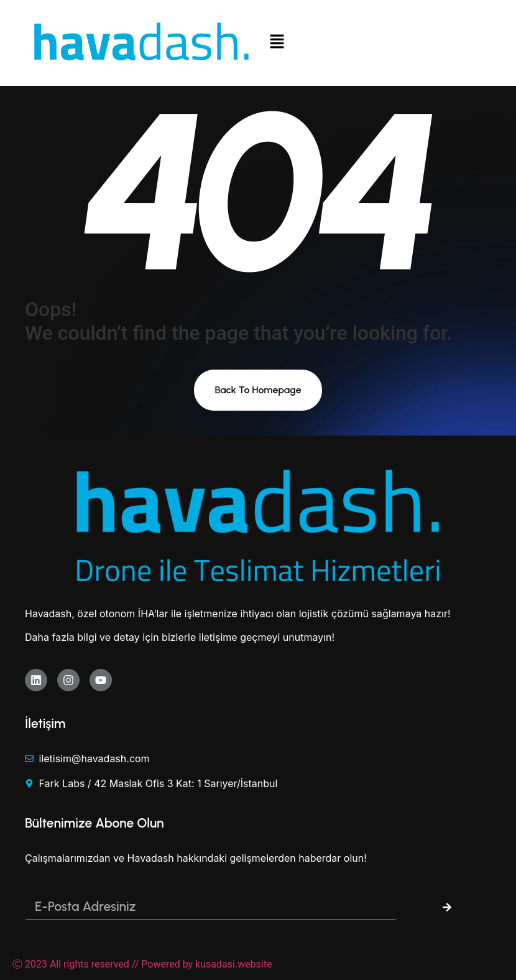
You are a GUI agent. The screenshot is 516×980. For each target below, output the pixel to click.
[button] (375, 43)
